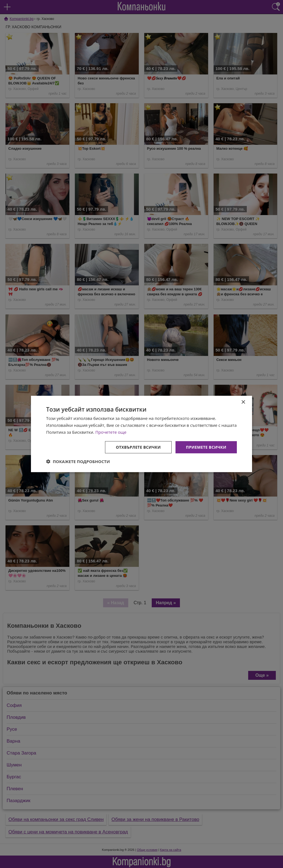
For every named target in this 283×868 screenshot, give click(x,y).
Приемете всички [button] (206, 447)
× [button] (243, 402)
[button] (78, 461)
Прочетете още (111, 432)
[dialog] (141, 434)
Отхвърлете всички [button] (138, 447)
